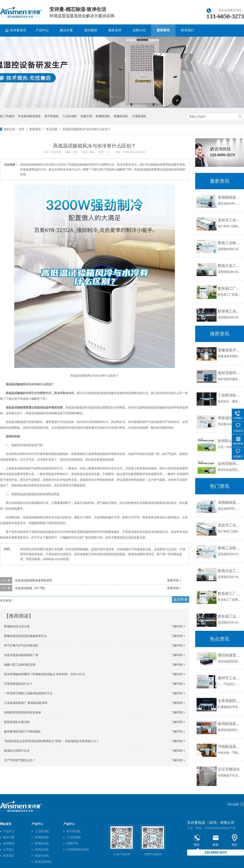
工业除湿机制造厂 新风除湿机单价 (26, 703)
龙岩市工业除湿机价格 (230, 220)
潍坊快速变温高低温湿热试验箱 (230, 655)
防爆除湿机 (121, 116)
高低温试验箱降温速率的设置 (34, 580)
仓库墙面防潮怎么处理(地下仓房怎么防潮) (230, 701)
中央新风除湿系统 (29, 116)
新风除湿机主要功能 (17, 722)
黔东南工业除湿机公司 (230, 311)
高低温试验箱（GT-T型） (31, 588)
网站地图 (233, 804)
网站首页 (6, 824)
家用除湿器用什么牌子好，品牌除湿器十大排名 (230, 724)
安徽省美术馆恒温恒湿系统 (230, 350)
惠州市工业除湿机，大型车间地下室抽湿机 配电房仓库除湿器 (230, 678)
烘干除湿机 (52, 116)
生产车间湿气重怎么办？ (20, 760)
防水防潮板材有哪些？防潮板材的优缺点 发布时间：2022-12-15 (45, 674)
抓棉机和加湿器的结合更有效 (23, 712)
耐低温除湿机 (43, 862)
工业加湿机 (70, 116)
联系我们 (187, 30)
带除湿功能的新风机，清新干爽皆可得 (230, 418)
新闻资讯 (163, 30)
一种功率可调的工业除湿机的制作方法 (28, 693)
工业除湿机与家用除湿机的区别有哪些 (230, 395)
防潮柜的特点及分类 (17, 626)
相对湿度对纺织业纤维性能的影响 (230, 373)
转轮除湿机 (42, 849)
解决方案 (66, 30)
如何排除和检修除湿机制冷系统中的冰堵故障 (230, 464)
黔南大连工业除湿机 (230, 266)
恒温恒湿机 (42, 856)
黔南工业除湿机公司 (230, 243)
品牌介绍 (139, 30)
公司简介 (9, 849)
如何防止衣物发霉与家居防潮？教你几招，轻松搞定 (230, 441)
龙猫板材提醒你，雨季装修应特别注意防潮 (230, 197)
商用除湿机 (42, 837)
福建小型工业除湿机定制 (20, 665)
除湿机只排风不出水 (17, 751)
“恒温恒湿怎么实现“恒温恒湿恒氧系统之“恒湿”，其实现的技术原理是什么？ (52, 741)
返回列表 (181, 599)
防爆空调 (86, 116)
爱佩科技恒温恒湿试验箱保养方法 (25, 636)
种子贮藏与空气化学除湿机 (21, 645)
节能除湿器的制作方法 (230, 747)
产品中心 (42, 30)
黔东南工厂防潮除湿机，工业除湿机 (230, 288)
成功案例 (91, 30)
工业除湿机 (42, 831)
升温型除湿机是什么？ (18, 684)
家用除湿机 (42, 843)
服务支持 (115, 30)
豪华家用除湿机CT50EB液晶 (22, 732)
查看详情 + (174, 580)
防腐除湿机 (103, 116)
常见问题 (52, 129)
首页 (22, 129)
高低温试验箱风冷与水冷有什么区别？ (87, 129)
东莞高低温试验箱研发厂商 (21, 655)
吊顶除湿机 (139, 116)
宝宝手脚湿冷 (229, 769)
